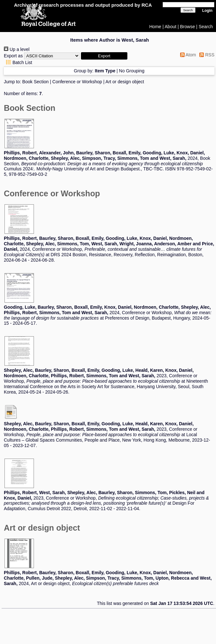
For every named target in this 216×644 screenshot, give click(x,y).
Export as (13, 56)
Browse (188, 27)
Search (206, 27)
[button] (104, 56)
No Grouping (132, 71)
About (171, 27)
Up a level (17, 49)
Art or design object (125, 82)
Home (155, 27)
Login (207, 11)
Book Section (36, 82)
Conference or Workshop (77, 82)
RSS (206, 55)
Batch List (18, 62)
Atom (187, 55)
